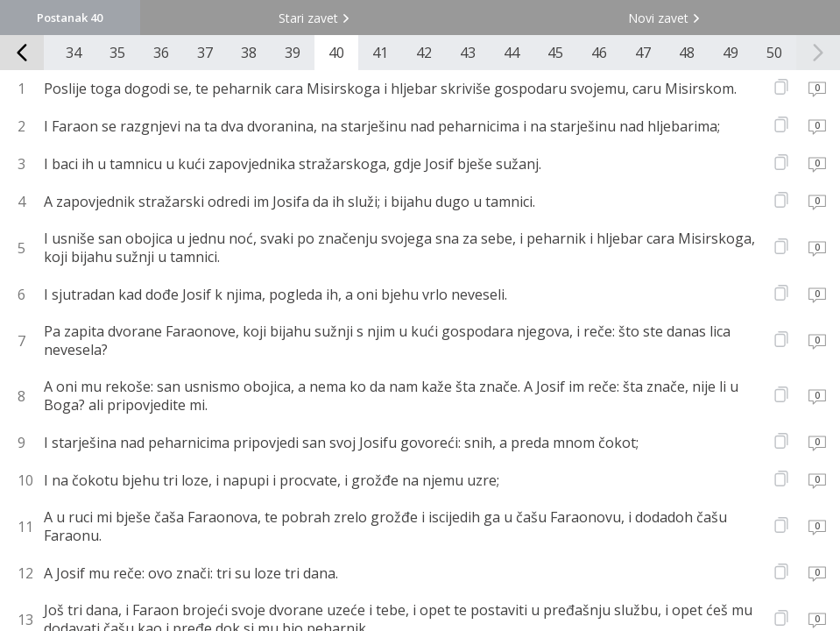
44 (512, 53)
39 (293, 53)
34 (74, 53)
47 (643, 53)
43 (468, 53)
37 (205, 53)
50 (774, 53)
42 (424, 53)
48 (687, 53)
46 (599, 53)
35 (117, 53)
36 (161, 53)
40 (336, 53)
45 (555, 53)
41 (380, 53)
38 (249, 53)
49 (731, 53)
